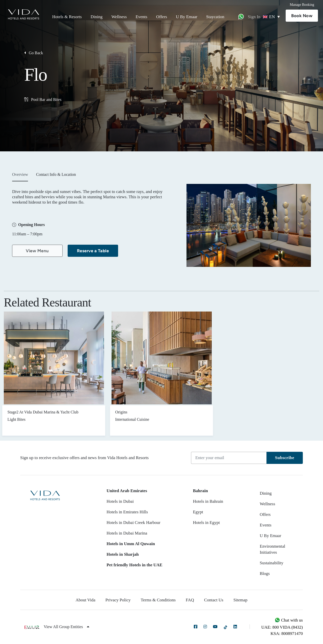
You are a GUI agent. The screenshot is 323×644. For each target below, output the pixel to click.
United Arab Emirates (127, 491)
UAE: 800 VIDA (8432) (282, 627)
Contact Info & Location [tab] (56, 174)
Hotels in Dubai (120, 501)
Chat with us (289, 620)
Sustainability (272, 563)
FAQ (190, 600)
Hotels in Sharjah (123, 554)
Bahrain (200, 491)
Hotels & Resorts (67, 17)
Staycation (215, 17)
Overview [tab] (20, 174)
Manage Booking (302, 5)
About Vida (85, 600)
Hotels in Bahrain (208, 501)
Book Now (302, 16)
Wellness (119, 17)
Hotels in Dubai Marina (127, 533)
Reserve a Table (93, 251)
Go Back (34, 53)
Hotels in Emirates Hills (127, 512)
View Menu (37, 251)
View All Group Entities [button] (66, 627)
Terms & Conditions (158, 600)
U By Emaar (187, 17)
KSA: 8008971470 (287, 634)
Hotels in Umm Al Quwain (131, 544)
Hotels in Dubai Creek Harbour (133, 523)
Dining (97, 17)
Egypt (198, 512)
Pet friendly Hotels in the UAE (134, 565)
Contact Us (214, 600)
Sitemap (240, 600)
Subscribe (285, 458)
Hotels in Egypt (206, 523)
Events (141, 17)
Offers (162, 17)
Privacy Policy (118, 600)
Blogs (265, 573)
